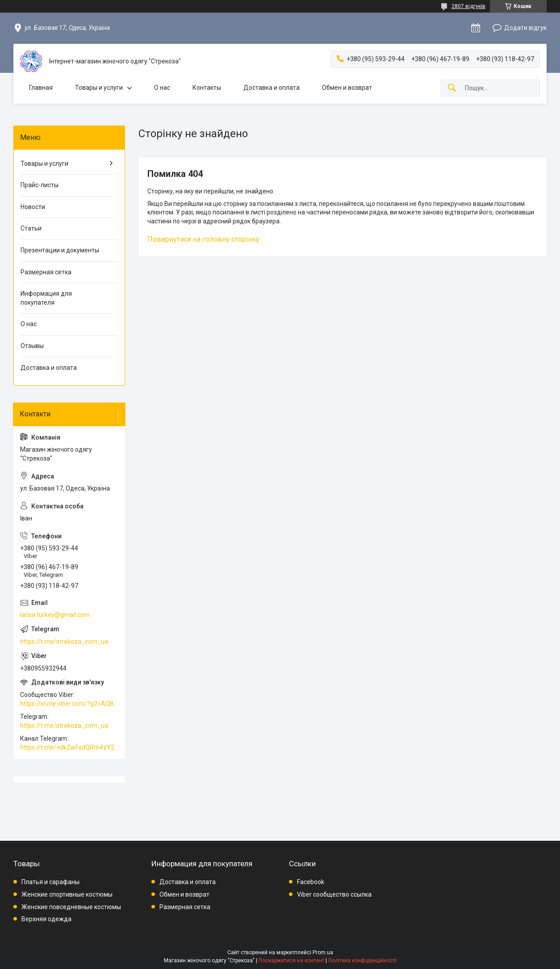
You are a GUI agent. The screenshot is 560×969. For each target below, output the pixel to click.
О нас (162, 88)
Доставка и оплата (272, 88)
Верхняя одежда (46, 919)
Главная (41, 88)
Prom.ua (323, 952)
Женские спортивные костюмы (67, 894)
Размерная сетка (46, 272)
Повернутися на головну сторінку (203, 239)
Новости (33, 207)
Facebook (311, 882)
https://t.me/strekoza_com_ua (64, 642)
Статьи (31, 228)
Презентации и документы (60, 250)
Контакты (207, 88)
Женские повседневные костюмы (71, 907)
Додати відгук (525, 28)
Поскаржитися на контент (291, 961)
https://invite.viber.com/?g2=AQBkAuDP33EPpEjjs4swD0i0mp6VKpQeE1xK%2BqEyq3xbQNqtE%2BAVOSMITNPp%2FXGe (69, 704)
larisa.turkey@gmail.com (55, 615)
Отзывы (32, 346)
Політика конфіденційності (362, 961)
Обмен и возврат (347, 88)
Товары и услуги (99, 88)
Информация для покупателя (46, 298)
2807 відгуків (468, 6)
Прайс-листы (40, 185)
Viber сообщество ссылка (334, 894)
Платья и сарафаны (50, 882)
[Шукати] (452, 88)
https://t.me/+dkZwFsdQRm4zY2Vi (69, 747)
